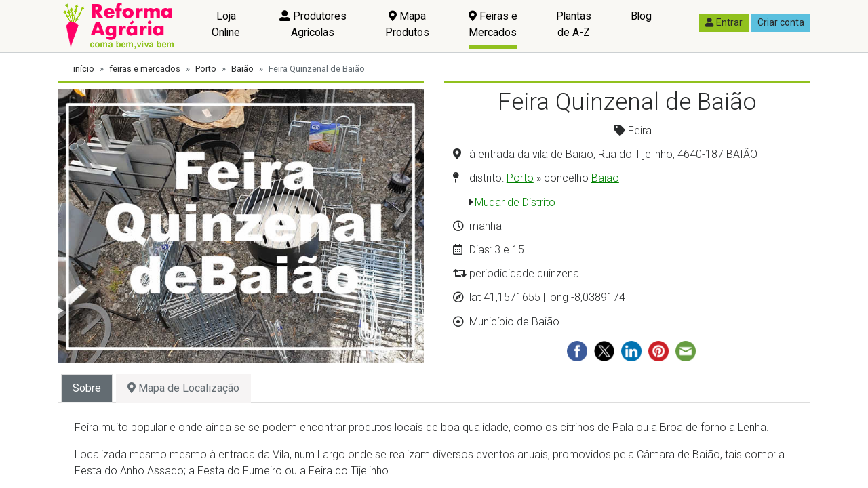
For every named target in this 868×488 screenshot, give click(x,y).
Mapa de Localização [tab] (183, 388)
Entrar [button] (724, 22)
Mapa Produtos (407, 24)
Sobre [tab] (87, 388)
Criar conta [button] (781, 22)
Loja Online (226, 24)
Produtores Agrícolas (313, 24)
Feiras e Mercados (493, 24)
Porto (206, 69)
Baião (242, 69)
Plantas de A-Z (574, 24)
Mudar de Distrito (515, 202)
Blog (641, 16)
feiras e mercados (145, 69)
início (84, 69)
